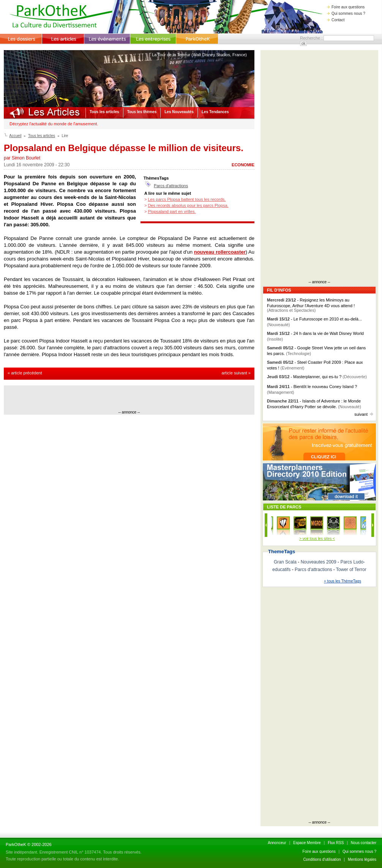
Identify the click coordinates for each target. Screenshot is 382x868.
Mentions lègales (362, 859)
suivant (364, 414)
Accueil (15, 136)
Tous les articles (104, 112)
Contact (336, 20)
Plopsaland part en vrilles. (172, 211)
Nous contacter (364, 843)
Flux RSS (336, 843)
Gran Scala (285, 562)
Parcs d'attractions (171, 186)
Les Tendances (215, 112)
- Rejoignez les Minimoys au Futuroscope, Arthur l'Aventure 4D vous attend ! (311, 305)
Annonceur (277, 843)
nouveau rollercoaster (220, 252)
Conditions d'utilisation (322, 859)
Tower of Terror (351, 570)
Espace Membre (307, 843)
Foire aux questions (346, 7)
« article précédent (25, 373)
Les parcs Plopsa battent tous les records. (187, 199)
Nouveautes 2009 (319, 562)
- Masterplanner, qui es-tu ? (317, 377)
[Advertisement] (129, 399)
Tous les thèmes (142, 112)
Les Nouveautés (179, 112)
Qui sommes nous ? (346, 13)
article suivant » (236, 373)
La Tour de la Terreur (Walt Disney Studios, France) (199, 55)
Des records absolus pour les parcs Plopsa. (188, 205)
